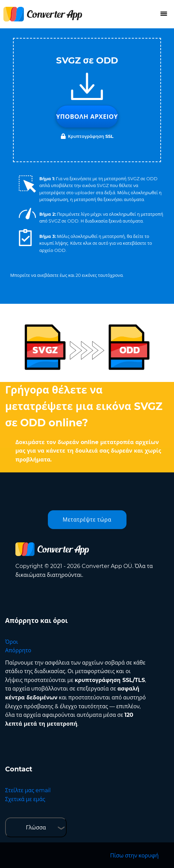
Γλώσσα (36, 828)
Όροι (12, 642)
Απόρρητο (18, 650)
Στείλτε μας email (28, 790)
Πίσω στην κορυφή (134, 856)
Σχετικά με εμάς (25, 799)
